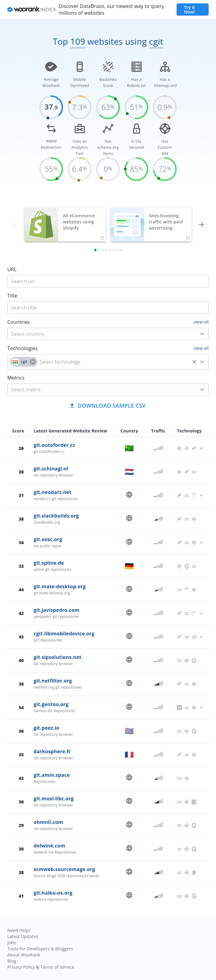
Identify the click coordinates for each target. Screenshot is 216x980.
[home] (32, 10)
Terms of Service (57, 967)
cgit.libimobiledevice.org (64, 634)
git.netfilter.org (53, 681)
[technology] (114, 362)
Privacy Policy (21, 967)
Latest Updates (23, 936)
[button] (24, 362)
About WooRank (24, 955)
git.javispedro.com (57, 610)
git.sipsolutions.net (57, 657)
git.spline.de (49, 563)
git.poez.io (46, 728)
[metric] (99, 390)
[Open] (202, 334)
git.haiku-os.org (53, 893)
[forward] (201, 225)
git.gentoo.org (51, 704)
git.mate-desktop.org (60, 586)
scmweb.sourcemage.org (64, 869)
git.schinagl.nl (51, 469)
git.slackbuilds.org (56, 516)
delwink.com (49, 846)
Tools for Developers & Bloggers (40, 949)
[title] (108, 281)
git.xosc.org (48, 539)
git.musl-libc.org (54, 799)
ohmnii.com (48, 822)
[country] (99, 334)
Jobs (12, 943)
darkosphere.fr (52, 751)
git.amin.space (52, 775)
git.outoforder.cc (54, 445)
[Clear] (194, 362)
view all (201, 322)
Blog (12, 961)
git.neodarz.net (53, 492)
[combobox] (108, 334)
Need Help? (19, 930)
